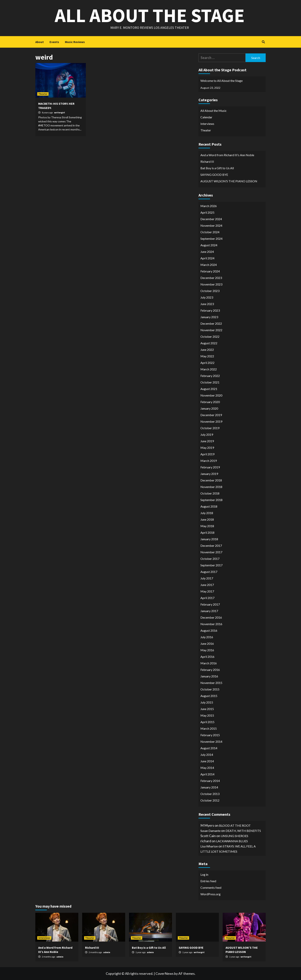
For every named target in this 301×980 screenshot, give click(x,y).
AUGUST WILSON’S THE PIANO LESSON (229, 181)
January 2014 (209, 787)
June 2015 (207, 709)
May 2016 (207, 650)
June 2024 (207, 252)
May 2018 (207, 526)
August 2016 (209, 630)
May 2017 (207, 591)
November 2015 (211, 683)
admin (60, 957)
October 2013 (210, 794)
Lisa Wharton (209, 846)
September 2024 (211, 239)
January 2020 (209, 408)
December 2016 (211, 617)
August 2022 (209, 343)
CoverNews (165, 973)
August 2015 (209, 696)
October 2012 (210, 800)
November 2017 (211, 552)
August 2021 (209, 389)
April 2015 (207, 722)
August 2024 (209, 245)
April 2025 (207, 212)
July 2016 (207, 637)
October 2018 (210, 493)
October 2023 (210, 291)
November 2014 (211, 741)
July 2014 (207, 755)
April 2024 (207, 258)
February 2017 (210, 604)
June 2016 (207, 644)
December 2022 (211, 323)
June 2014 (207, 761)
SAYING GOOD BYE (214, 175)
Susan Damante (210, 831)
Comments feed (211, 887)
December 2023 (211, 278)
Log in (204, 874)
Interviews (207, 124)
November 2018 (211, 487)
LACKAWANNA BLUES (232, 841)
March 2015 (209, 728)
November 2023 (211, 284)
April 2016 (207, 657)
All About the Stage (150, 15)
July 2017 (207, 578)
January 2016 (209, 676)
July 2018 (207, 513)
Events (54, 42)
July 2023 (207, 297)
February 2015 (210, 735)
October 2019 (210, 428)
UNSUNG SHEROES (234, 836)
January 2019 (209, 474)
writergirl (60, 112)
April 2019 (207, 454)
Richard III (207, 161)
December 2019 (211, 415)
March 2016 (209, 663)
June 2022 (207, 350)
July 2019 (207, 434)
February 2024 (210, 271)
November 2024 (211, 225)
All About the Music (214, 111)
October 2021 (210, 382)
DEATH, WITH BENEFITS (243, 831)
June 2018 (207, 519)
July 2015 (207, 702)
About (40, 42)
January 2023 (209, 317)
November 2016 (211, 624)
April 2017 (207, 598)
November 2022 (211, 330)
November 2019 (211, 421)
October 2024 (210, 232)
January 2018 (209, 539)
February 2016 (210, 670)
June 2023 (207, 304)
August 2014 (209, 748)
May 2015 (207, 715)
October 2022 (210, 336)
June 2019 (207, 441)
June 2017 (207, 585)
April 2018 (207, 532)
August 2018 (209, 506)
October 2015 (210, 689)
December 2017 (211, 546)
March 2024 (209, 265)
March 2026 (209, 206)
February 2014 (210, 781)
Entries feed (208, 881)
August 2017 (209, 572)
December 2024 (211, 219)
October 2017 (210, 559)
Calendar (206, 117)
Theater (43, 94)
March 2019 (209, 461)
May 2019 (207, 448)
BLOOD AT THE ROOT (235, 825)
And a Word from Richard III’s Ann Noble (227, 155)
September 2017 (211, 565)
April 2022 (207, 363)
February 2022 (210, 376)
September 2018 (211, 500)
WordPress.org (210, 894)
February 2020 (210, 402)
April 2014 (207, 774)
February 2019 (210, 467)
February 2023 (210, 310)
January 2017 (209, 611)
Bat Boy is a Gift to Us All (217, 168)
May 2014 (207, 768)
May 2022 (207, 356)
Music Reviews (75, 42)
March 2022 (209, 369)
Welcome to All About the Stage (222, 81)
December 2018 (211, 480)
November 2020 (211, 395)
